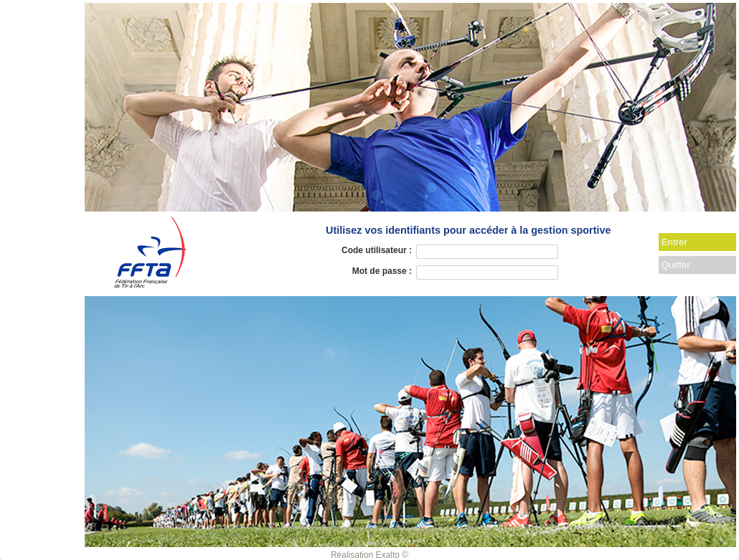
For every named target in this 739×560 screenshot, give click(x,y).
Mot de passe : (382, 271)
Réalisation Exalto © (369, 555)
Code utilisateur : (377, 250)
